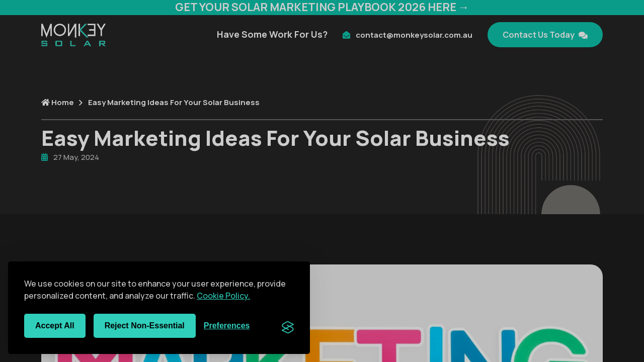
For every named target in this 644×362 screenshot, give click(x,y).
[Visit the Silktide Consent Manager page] (288, 326)
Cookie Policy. (223, 296)
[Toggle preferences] (227, 326)
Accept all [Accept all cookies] (55, 326)
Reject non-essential (145, 326)
